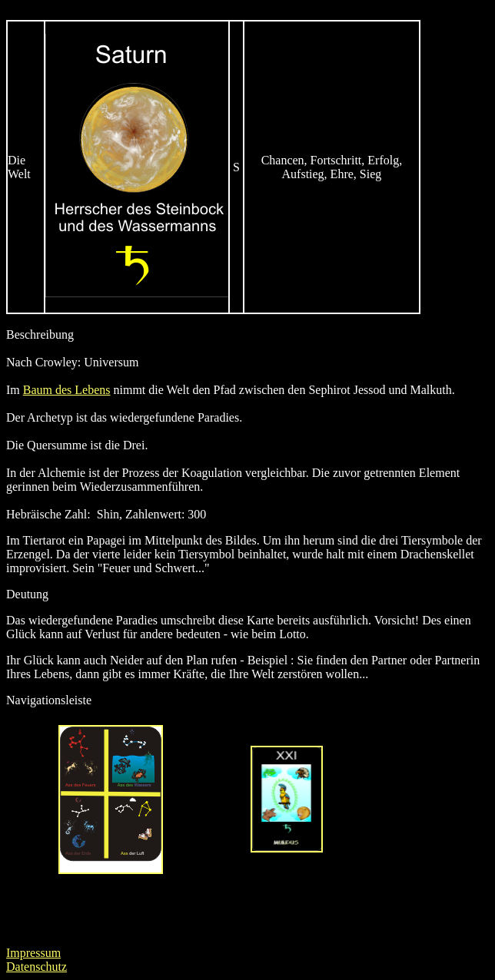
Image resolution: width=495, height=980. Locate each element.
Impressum (33, 953)
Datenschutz (37, 967)
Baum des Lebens (67, 390)
